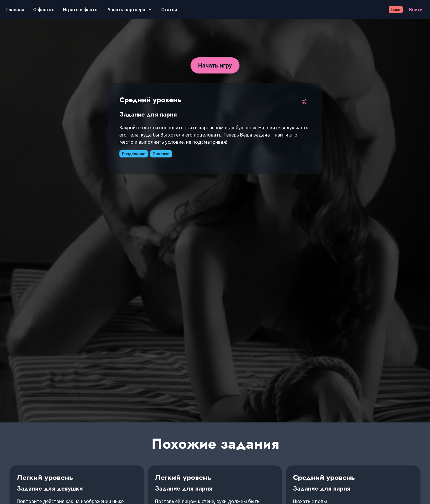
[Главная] (15, 10)
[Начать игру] (215, 65)
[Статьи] (169, 10)
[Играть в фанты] (81, 10)
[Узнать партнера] (130, 10)
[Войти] (416, 10)
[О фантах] (43, 10)
